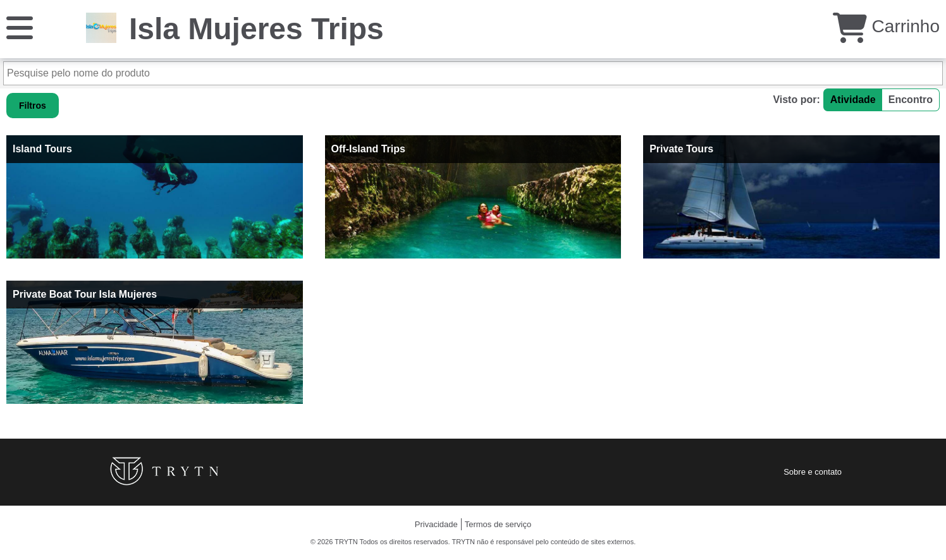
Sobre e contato (813, 472)
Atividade (853, 100)
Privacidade (436, 524)
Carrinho (886, 26)
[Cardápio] (20, 27)
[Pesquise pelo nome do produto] (473, 73)
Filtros (33, 106)
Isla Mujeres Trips (256, 29)
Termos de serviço (498, 524)
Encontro (911, 100)
